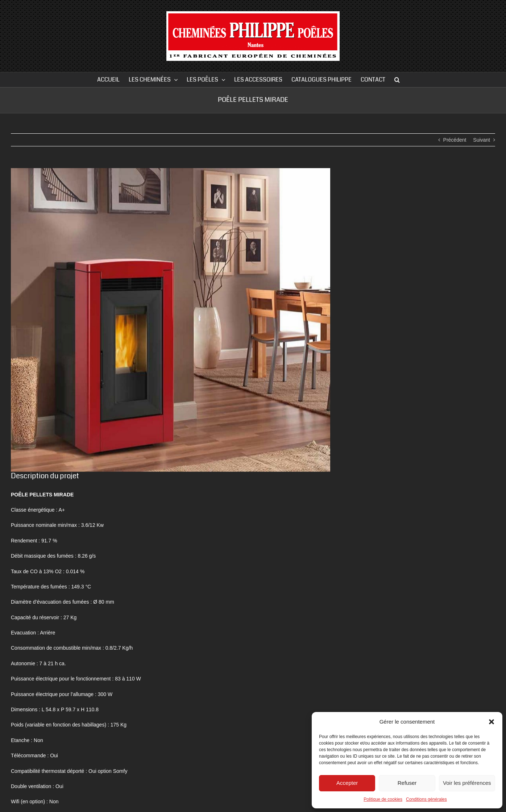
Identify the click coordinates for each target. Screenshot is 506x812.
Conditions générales (426, 799)
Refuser (407, 783)
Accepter (347, 783)
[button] (492, 722)
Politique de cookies (383, 799)
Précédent (455, 140)
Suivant (482, 140)
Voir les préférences (467, 783)
